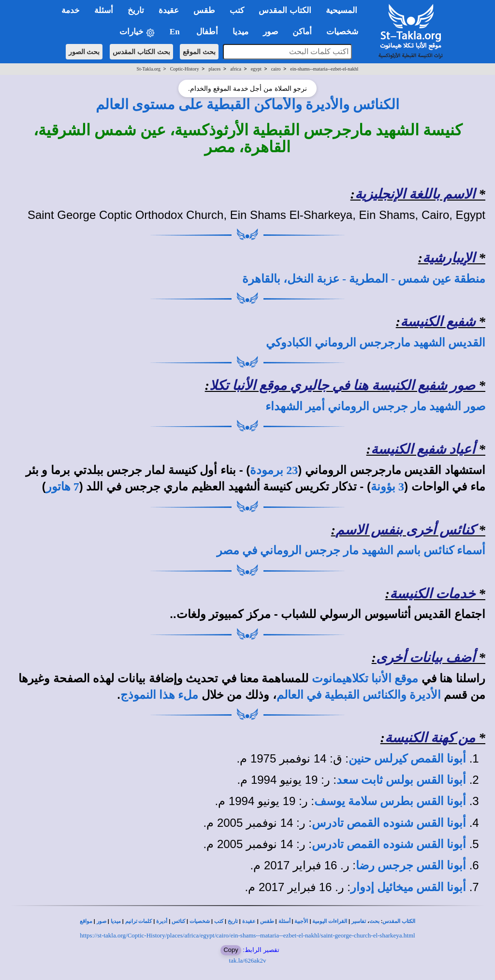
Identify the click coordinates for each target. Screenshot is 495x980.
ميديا (116, 921)
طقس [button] (204, 10)
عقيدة (249, 921)
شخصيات (200, 921)
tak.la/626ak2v (248, 960)
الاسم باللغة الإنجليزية (415, 194)
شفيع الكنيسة (438, 322)
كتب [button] (237, 10)
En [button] (176, 32)
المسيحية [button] (342, 10)
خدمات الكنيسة (432, 594)
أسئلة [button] (104, 10)
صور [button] (270, 32)
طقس (267, 921)
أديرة (162, 921)
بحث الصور (84, 52)
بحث (374, 921)
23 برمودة (274, 470)
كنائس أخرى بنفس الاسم (405, 530)
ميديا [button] (240, 32)
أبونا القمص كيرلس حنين (407, 759)
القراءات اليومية (330, 921)
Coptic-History (185, 69)
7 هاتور (63, 487)
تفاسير (359, 921)
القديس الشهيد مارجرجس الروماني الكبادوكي (376, 343)
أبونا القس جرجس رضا (411, 865)
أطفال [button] (207, 32)
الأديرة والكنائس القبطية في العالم (359, 695)
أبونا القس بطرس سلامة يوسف (390, 801)
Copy (231, 950)
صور (102, 921)
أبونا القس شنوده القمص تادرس (389, 823)
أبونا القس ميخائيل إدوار (408, 887)
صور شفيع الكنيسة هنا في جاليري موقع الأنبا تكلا (342, 385)
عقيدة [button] (169, 10)
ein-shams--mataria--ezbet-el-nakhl (324, 69)
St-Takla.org (149, 69)
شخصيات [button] (345, 32)
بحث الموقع (199, 52)
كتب (219, 921)
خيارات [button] (137, 32)
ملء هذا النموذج (159, 695)
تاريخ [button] (136, 10)
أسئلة (284, 921)
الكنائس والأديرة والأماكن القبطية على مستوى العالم (248, 104)
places (214, 69)
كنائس (178, 921)
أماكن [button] (302, 32)
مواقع (86, 921)
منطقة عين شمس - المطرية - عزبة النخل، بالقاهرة (364, 279)
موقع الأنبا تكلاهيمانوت (365, 678)
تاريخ (233, 921)
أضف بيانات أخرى (426, 657)
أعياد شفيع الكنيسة (423, 449)
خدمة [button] (71, 10)
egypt (256, 69)
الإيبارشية (449, 258)
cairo (276, 69)
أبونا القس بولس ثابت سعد (401, 780)
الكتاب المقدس (399, 921)
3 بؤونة (387, 487)
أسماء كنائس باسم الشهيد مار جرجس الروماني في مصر (351, 550)
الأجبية (301, 921)
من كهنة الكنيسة (430, 738)
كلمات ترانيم (139, 921)
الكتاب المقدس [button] (285, 10)
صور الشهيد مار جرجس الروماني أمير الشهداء (375, 406)
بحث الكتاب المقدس (141, 52)
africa (236, 69)
